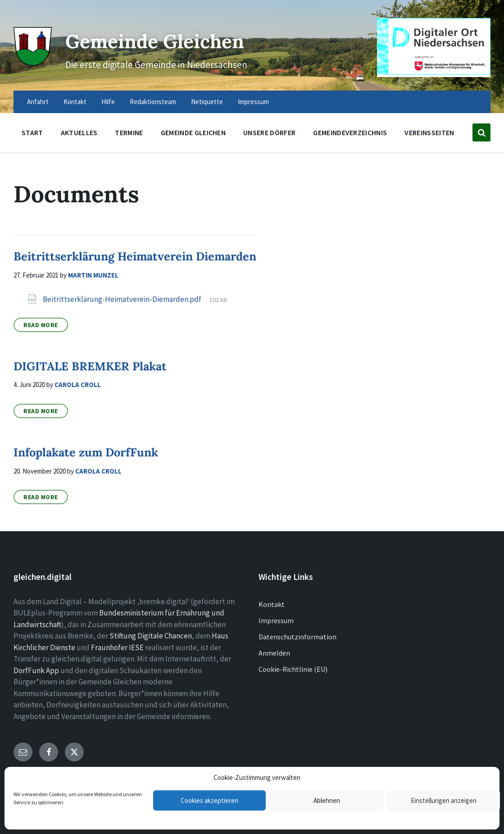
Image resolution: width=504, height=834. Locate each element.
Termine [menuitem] (129, 132)
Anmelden (274, 653)
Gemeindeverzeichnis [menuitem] (350, 132)
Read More (41, 325)
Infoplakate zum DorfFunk (86, 452)
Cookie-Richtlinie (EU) (293, 669)
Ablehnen (327, 800)
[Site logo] (31, 61)
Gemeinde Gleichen (169, 40)
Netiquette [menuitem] (207, 102)
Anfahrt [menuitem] (38, 102)
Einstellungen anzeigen (444, 800)
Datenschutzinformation (297, 637)
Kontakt (272, 604)
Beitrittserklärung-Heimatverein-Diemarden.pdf (123, 299)
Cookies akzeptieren (209, 800)
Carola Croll (78, 385)
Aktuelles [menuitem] (79, 132)
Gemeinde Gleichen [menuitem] (193, 132)
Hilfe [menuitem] (108, 102)
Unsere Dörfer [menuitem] (269, 132)
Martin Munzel (93, 275)
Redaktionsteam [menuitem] (153, 102)
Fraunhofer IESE (117, 647)
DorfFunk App (36, 670)
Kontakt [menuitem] (75, 102)
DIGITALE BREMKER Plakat (90, 366)
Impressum (276, 620)
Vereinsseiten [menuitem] (429, 132)
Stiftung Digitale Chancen (151, 636)
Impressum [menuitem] (253, 102)
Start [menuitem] (32, 132)
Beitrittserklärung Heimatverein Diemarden (135, 256)
